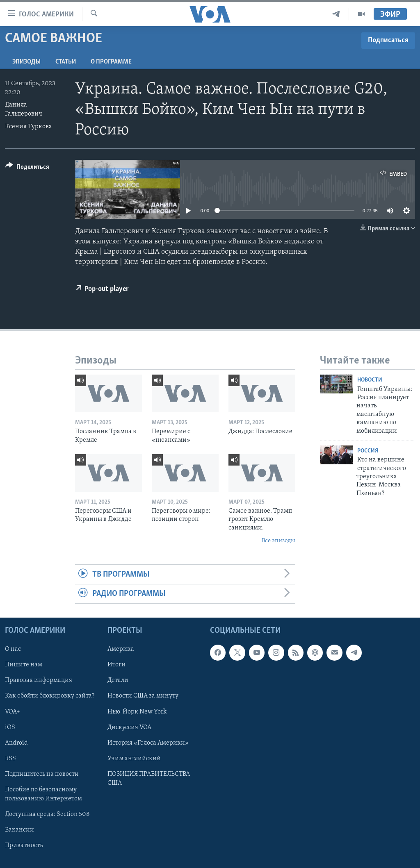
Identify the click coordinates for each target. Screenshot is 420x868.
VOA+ (13, 712)
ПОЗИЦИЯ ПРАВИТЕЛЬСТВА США (149, 779)
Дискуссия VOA (129, 727)
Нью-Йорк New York (137, 712)
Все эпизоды (278, 541)
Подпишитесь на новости (42, 774)
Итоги (116, 665)
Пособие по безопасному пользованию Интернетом (43, 794)
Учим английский (134, 759)
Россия (368, 451)
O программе (111, 62)
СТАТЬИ (66, 62)
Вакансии (19, 830)
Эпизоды (26, 62)
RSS (10, 759)
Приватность (24, 845)
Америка (121, 650)
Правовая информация (39, 681)
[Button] (27, 168)
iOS (10, 727)
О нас (13, 650)
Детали (118, 681)
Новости (370, 380)
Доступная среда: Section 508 (47, 814)
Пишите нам (24, 665)
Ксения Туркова (29, 127)
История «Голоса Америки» (148, 743)
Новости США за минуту (143, 696)
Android (16, 743)
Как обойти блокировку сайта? (50, 696)
